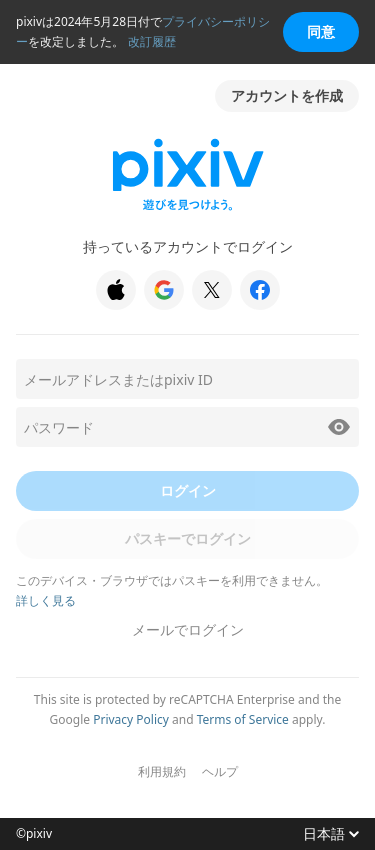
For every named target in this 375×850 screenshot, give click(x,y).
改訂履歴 (152, 41)
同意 (321, 31)
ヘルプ (220, 772)
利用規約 (162, 772)
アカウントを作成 (287, 95)
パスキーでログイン (188, 538)
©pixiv (34, 834)
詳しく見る (46, 600)
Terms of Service (243, 719)
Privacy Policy (131, 719)
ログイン (188, 490)
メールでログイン (188, 629)
